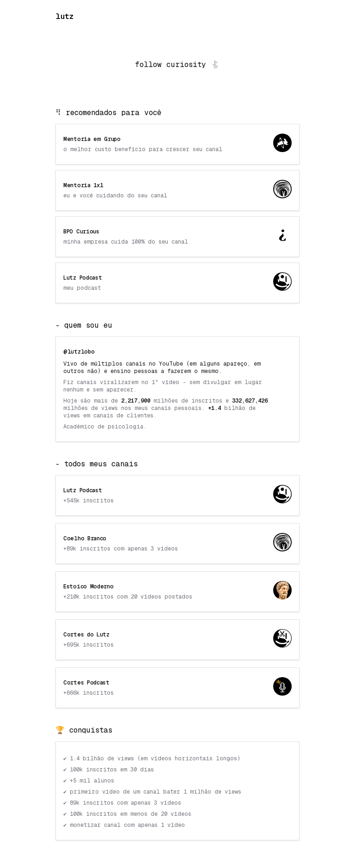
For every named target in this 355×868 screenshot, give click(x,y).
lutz (64, 16)
